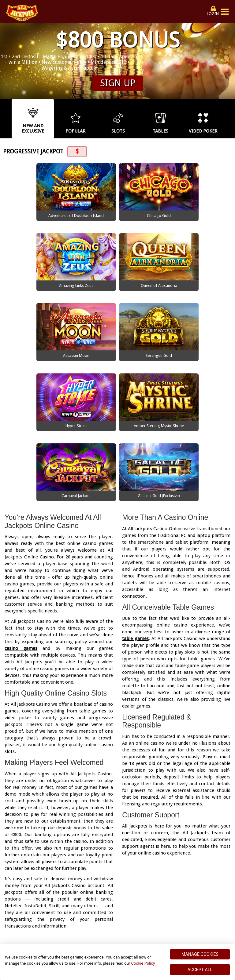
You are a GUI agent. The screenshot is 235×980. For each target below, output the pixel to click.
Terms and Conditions (100, 920)
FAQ (168, 928)
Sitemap (203, 920)
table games (135, 558)
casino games (21, 568)
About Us (143, 920)
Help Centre (174, 920)
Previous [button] (6, 118)
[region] (117, 962)
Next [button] (229, 118)
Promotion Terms (136, 928)
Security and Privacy (45, 920)
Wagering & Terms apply (69, 68)
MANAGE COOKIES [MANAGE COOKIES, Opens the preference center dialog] (200, 954)
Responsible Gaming (86, 928)
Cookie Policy (143, 963)
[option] (33, 119)
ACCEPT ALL (200, 970)
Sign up (118, 83)
